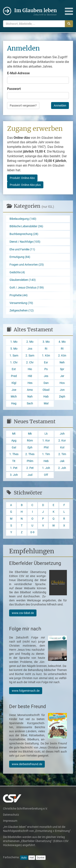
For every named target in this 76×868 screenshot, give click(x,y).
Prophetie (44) (19, 295)
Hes (30, 383)
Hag (14, 403)
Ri (46, 349)
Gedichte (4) (17, 272)
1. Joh (46, 468)
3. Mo (46, 342)
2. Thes (30, 454)
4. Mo (62, 342)
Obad (46, 390)
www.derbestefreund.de (27, 764)
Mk (30, 434)
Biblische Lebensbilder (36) (26, 226)
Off (46, 475)
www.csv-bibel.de (23, 613)
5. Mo (14, 349)
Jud (30, 475)
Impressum (10, 821)
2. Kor (62, 441)
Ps (46, 369)
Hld (30, 376)
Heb (46, 461)
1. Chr (14, 362)
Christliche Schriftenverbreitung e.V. (25, 809)
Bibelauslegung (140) (23, 219)
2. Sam (30, 356)
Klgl (14, 383)
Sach (30, 403)
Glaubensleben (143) (23, 280)
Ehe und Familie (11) (22, 249)
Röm (30, 441)
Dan (46, 383)
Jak (62, 461)
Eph (30, 447)
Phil (46, 447)
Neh (62, 362)
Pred (14, 376)
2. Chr (30, 362)
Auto (24, 858)
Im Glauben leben (35, 12)
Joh (62, 434)
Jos (30, 349)
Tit (14, 461)
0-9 (32, 532)
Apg (14, 441)
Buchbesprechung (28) (24, 234)
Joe (14, 390)
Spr (62, 369)
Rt (62, 349)
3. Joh (14, 475)
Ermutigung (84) (20, 257)
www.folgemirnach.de (26, 691)
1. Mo (14, 342)
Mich (14, 397)
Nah (30, 397)
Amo (30, 390)
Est (14, 369)
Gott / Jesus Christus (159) (27, 288)
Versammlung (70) (21, 303)
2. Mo (30, 342)
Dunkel (41, 858)
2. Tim (62, 454)
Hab (46, 397)
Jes (46, 376)
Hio (30, 369)
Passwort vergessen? (23, 106)
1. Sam (14, 356)
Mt (14, 434)
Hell (32, 858)
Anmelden (60, 106)
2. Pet (30, 468)
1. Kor (46, 441)
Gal (14, 447)
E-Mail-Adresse (18, 73)
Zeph (62, 397)
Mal (46, 403)
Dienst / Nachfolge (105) (25, 242)
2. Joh (62, 468)
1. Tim (46, 454)
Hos (62, 383)
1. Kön (46, 356)
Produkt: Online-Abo (22, 178)
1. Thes (14, 454)
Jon (62, 390)
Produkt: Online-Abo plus (25, 185)
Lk (46, 434)
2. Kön (62, 356)
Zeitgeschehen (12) (22, 311)
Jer (62, 376)
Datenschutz (11, 815)
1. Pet (14, 468)
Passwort (14, 89)
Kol (62, 447)
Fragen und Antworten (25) (27, 265)
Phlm (30, 461)
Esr (46, 362)
